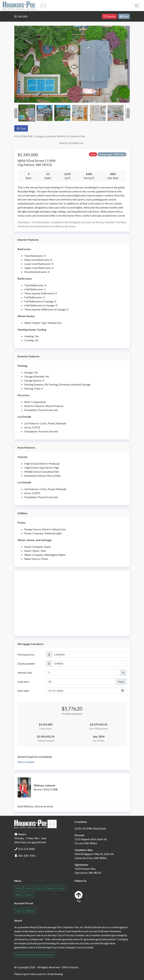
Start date (23, 691)
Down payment (26, 663)
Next (126, 64)
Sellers (51, 888)
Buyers (40, 888)
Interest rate (25, 673)
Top (79, 897)
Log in (19, 911)
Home (19, 888)
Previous (18, 64)
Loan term (23, 682)
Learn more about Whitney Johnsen (34, 955)
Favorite (110, 16)
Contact (28, 895)
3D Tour (21, 128)
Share (124, 16)
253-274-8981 (27, 849)
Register (30, 911)
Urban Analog (55, 974)
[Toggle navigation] (137, 6)
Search (29, 888)
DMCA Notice (70, 967)
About (61, 888)
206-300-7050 (27, 856)
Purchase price (26, 654)
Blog (18, 895)
